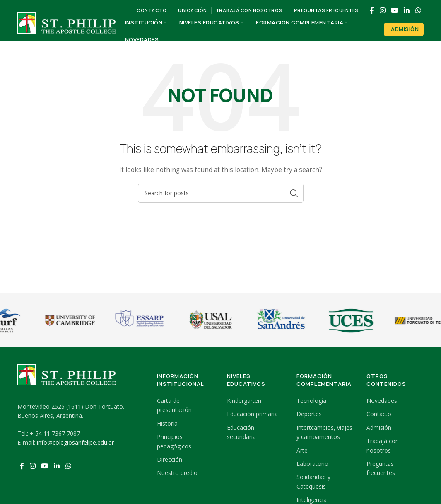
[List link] (186, 406)
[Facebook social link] (372, 10)
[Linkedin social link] (407, 10)
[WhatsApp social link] (418, 10)
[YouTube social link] (394, 10)
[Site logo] (67, 30)
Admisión (405, 29)
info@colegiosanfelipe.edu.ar (75, 442)
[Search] (221, 193)
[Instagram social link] (382, 10)
